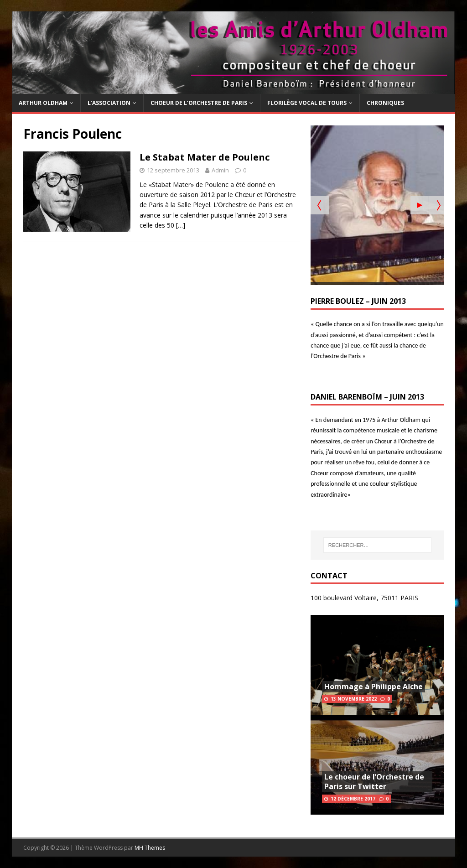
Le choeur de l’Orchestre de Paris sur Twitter (374, 782)
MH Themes (150, 848)
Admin (220, 170)
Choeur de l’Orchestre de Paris (199, 103)
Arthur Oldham (43, 103)
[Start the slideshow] (420, 205)
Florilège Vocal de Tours (307, 103)
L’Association (109, 103)
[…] (181, 225)
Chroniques (385, 103)
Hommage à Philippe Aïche (374, 686)
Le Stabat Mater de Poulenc (205, 157)
